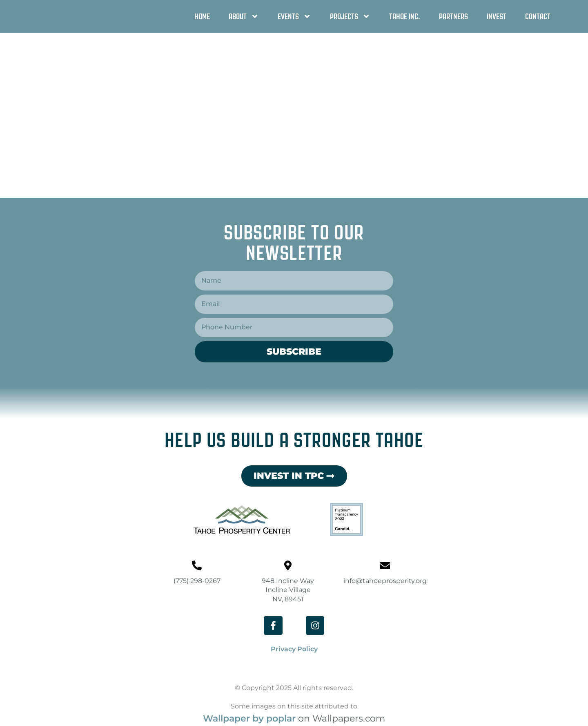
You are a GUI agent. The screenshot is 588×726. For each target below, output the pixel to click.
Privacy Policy (294, 650)
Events (294, 16)
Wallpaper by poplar (249, 719)
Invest (497, 16)
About (244, 16)
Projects (350, 16)
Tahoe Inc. (405, 16)
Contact (538, 16)
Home (202, 16)
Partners (453, 16)
